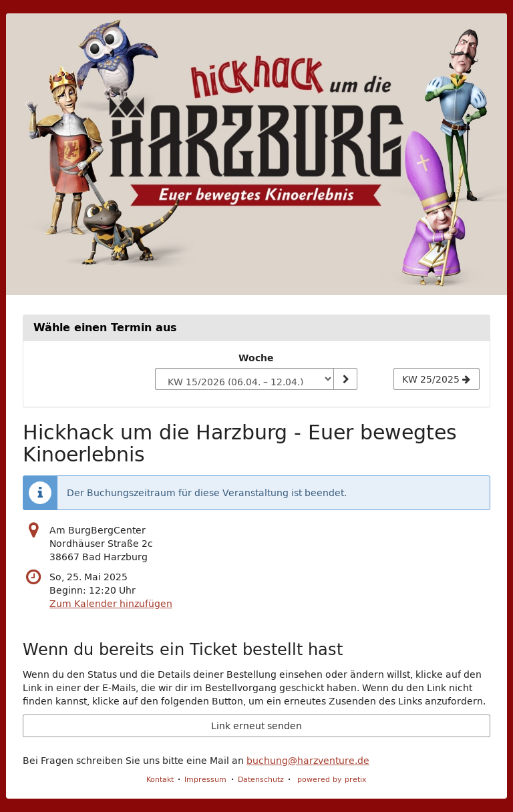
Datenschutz (261, 779)
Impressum (205, 779)
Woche (256, 358)
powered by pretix (332, 779)
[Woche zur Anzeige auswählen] (244, 379)
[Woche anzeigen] (345, 379)
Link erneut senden (256, 726)
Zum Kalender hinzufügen (111, 604)
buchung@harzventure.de (308, 761)
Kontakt (160, 779)
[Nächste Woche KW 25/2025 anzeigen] (437, 379)
